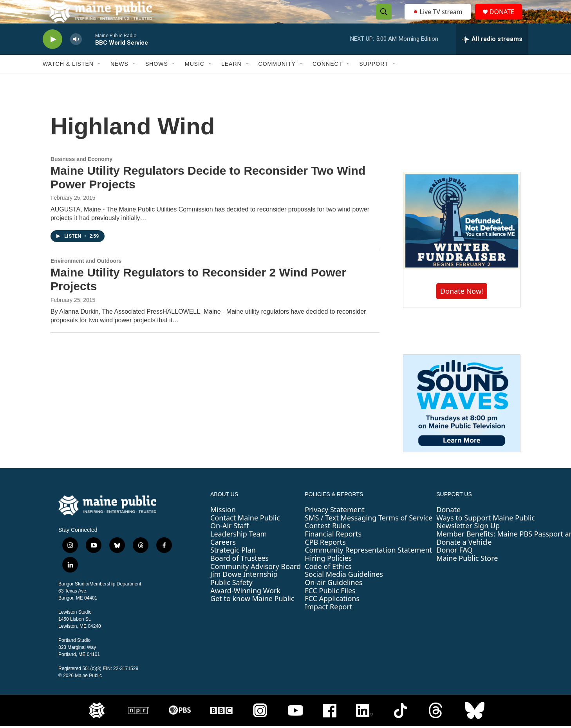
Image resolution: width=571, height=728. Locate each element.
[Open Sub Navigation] (99, 81)
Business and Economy (81, 177)
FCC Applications (332, 616)
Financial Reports (333, 551)
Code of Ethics (328, 584)
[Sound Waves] (462, 421)
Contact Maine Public (245, 535)
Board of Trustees (239, 576)
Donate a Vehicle (464, 560)
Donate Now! (462, 309)
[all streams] (492, 57)
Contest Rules (327, 543)
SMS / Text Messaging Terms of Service (369, 535)
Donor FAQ (454, 567)
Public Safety (231, 600)
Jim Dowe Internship (244, 592)
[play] (52, 57)
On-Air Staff (229, 543)
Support (374, 81)
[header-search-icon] (381, 21)
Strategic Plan (233, 567)
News (119, 81)
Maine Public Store (467, 576)
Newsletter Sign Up (468, 543)
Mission (223, 527)
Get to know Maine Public (252, 616)
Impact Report (328, 624)
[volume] (76, 57)
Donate (448, 527)
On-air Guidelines (333, 600)
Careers (223, 560)
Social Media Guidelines (344, 592)
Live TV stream (438, 20)
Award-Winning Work (245, 608)
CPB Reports (325, 560)
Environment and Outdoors (86, 278)
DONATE (507, 21)
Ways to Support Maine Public (486, 535)
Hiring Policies (328, 576)
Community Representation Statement (368, 567)
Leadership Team (239, 551)
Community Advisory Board (256, 584)
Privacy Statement (334, 527)
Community (277, 81)
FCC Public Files (330, 608)
